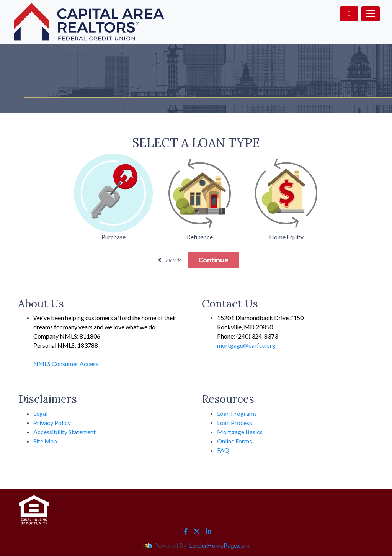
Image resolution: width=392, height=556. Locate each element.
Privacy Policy (52, 423)
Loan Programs (237, 413)
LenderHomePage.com (219, 545)
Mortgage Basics (240, 432)
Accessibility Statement (65, 432)
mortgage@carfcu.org (246, 345)
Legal (40, 413)
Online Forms (234, 441)
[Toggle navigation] (371, 14)
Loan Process (234, 423)
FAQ (223, 450)
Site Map (45, 441)
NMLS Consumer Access (66, 364)
